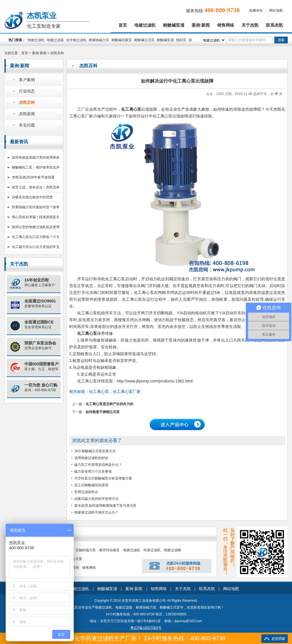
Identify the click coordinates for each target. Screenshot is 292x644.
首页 (123, 25)
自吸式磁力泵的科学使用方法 (96, 499)
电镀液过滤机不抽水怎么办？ (96, 512)
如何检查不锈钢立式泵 (103, 412)
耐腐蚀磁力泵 (99, 40)
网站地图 (276, 10)
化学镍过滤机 (76, 40)
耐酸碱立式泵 (144, 40)
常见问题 (27, 125)
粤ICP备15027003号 (146, 628)
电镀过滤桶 (172, 550)
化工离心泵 (87, 313)
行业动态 (27, 91)
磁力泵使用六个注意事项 (93, 472)
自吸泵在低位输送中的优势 (32, 197)
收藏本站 (256, 10)
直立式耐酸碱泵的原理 (91, 485)
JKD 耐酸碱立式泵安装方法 (95, 451)
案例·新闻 (201, 25)
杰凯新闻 (27, 114)
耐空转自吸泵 (109, 550)
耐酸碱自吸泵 (122, 40)
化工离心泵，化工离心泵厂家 (115, 392)
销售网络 (226, 25)
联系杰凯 (274, 25)
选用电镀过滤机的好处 (91, 458)
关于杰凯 (250, 25)
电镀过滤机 (145, 25)
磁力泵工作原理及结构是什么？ (98, 465)
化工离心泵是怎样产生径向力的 (109, 404)
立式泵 (77, 559)
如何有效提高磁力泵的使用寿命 (36, 157)
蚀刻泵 (181, 40)
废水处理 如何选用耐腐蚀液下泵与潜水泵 (105, 506)
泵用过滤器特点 (86, 492)
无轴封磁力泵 (86, 550)
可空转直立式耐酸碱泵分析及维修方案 (103, 478)
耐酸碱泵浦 (174, 25)
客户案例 (27, 80)
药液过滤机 (152, 550)
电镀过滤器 (55, 40)
